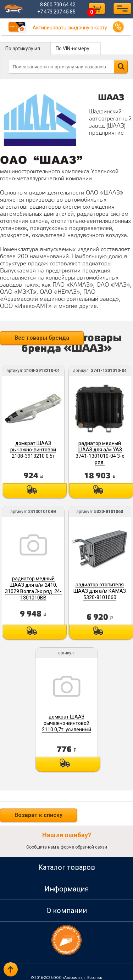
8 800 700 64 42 (59, 5)
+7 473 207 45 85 (57, 12)
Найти (121, 67)
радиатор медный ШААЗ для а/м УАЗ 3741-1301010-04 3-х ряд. (99, 452)
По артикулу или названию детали (28, 49)
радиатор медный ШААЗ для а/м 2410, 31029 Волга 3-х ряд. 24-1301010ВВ (34, 586)
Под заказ (34, 490)
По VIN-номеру (73, 49)
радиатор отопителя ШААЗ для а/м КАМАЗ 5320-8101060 (99, 588)
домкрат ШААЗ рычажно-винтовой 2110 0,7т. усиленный (66, 720)
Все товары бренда (42, 338)
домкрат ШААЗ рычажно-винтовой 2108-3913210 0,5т (34, 449)
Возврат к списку (38, 811)
